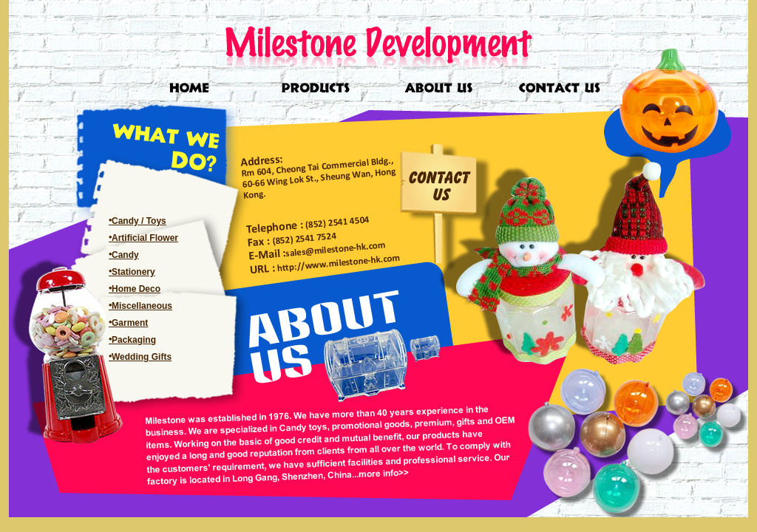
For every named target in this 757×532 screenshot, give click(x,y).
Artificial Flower (145, 238)
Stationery (133, 272)
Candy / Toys (139, 221)
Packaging (134, 340)
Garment (130, 323)
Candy (125, 255)
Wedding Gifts (142, 357)
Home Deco (136, 289)
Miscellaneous (142, 306)
